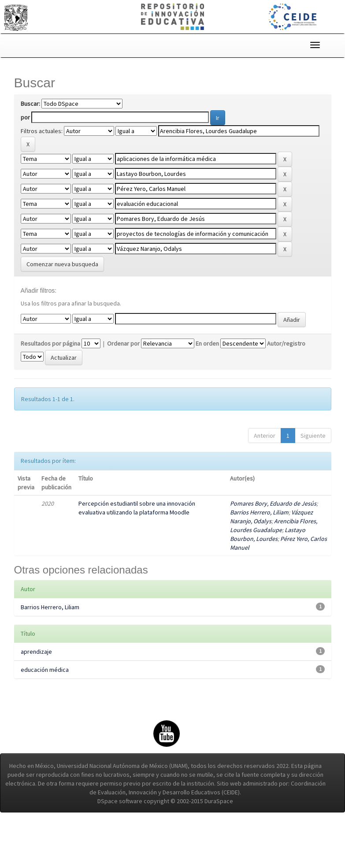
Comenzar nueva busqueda (62, 264)
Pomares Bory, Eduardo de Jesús (273, 503)
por (25, 117)
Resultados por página (50, 343)
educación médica (45, 670)
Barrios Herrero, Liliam (259, 512)
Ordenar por (123, 343)
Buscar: (30, 104)
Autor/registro (286, 343)
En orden (207, 343)
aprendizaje (36, 652)
